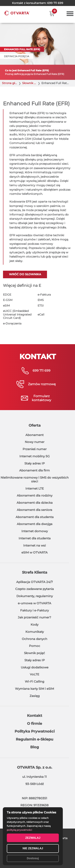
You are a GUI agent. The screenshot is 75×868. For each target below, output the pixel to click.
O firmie (34, 724)
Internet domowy (35, 531)
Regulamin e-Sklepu (34, 739)
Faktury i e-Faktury (34, 610)
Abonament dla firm (34, 470)
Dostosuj (33, 858)
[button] (52, 14)
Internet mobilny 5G (35, 456)
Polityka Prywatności (35, 731)
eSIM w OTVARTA (34, 552)
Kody (34, 625)
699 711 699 (55, 3)
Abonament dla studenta (35, 517)
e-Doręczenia (12, 323)
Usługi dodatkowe (35, 667)
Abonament (34, 435)
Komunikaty (35, 632)
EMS (41, 300)
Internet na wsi (34, 545)
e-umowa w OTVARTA (34, 603)
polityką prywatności (19, 830)
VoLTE (34, 674)
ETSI (41, 306)
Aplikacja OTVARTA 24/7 (34, 582)
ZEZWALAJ (33, 838)
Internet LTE (35, 488)
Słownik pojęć (34, 653)
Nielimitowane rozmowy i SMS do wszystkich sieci (35, 479)
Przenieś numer (35, 449)
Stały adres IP (35, 463)
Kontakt (35, 716)
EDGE (7, 295)
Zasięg (35, 696)
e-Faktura (44, 295)
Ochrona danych (34, 639)
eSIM (6, 306)
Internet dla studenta (35, 538)
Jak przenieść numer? (34, 617)
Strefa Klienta (35, 572)
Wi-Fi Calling (34, 681)
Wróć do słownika (25, 274)
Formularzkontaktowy (41, 398)
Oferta (35, 425)
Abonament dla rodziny (35, 495)
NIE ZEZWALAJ (33, 848)
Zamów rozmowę (42, 384)
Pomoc (35, 646)
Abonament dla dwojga (35, 524)
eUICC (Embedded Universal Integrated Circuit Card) (17, 314)
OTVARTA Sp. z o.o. (35, 767)
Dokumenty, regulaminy (35, 596)
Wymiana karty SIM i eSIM (34, 689)
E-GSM (8, 300)
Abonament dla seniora (34, 510)
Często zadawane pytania (34, 589)
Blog (35, 747)
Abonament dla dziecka (35, 503)
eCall (41, 314)
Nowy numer (35, 442)
